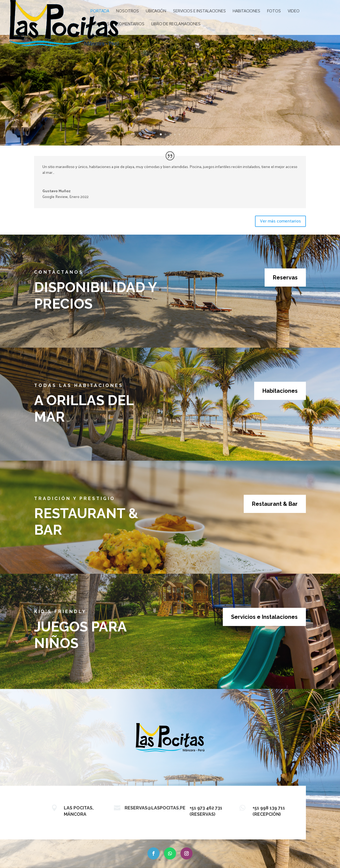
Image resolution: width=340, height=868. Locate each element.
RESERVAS (100, 24)
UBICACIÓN (156, 11)
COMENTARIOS (130, 24)
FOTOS (274, 11)
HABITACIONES (246, 11)
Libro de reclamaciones (176, 24)
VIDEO (294, 11)
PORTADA (100, 11)
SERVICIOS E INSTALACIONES (199, 11)
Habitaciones (280, 391)
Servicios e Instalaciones (264, 617)
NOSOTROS (127, 11)
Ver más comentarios (280, 221)
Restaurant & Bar (275, 504)
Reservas (285, 278)
